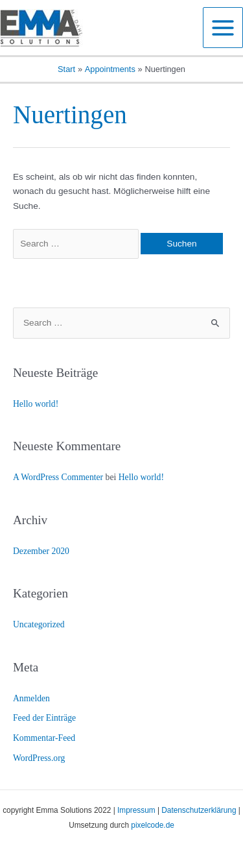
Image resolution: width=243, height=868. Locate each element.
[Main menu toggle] (223, 28)
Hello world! (36, 404)
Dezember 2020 (41, 551)
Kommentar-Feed (44, 738)
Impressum (136, 810)
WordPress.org (39, 758)
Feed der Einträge (44, 718)
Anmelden (31, 698)
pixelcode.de (153, 825)
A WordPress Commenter (58, 477)
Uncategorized (39, 624)
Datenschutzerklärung (199, 810)
